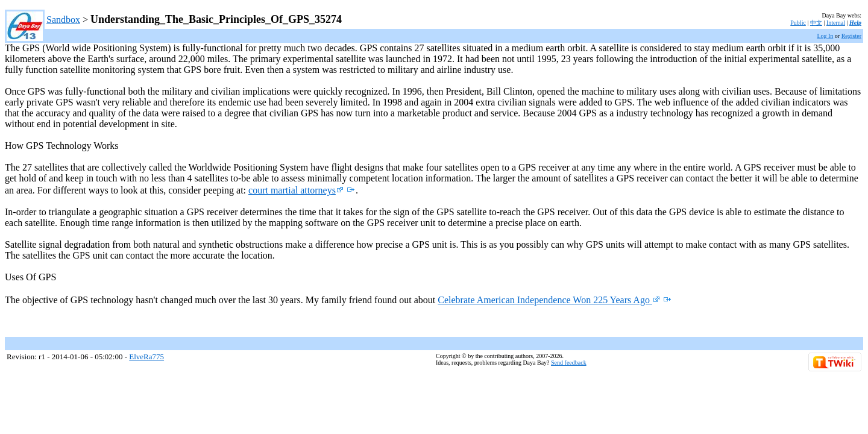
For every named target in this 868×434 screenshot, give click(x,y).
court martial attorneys (296, 190)
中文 (816, 23)
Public (798, 23)
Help (855, 23)
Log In (825, 36)
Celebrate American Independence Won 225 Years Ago (549, 300)
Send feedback (569, 363)
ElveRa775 (146, 357)
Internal (836, 23)
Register (851, 36)
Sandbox (63, 20)
